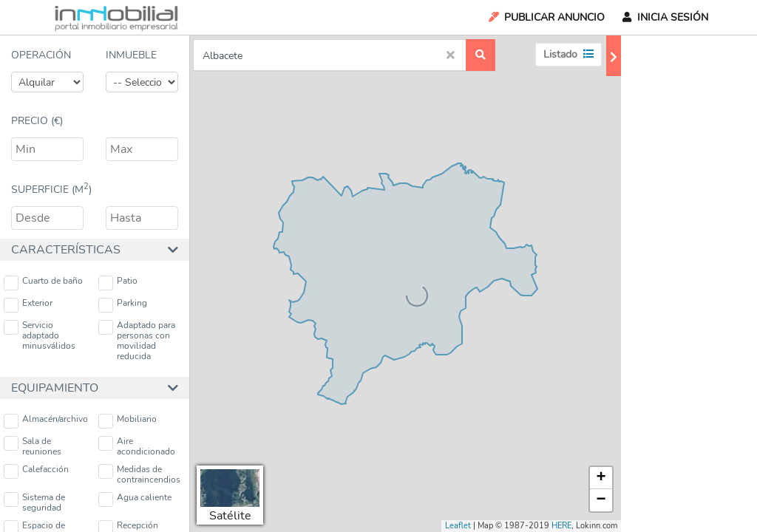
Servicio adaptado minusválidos (40, 335)
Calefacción (36, 471)
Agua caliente (135, 499)
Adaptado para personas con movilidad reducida (137, 341)
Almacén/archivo (46, 421)
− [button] (601, 500)
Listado (568, 54)
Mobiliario (128, 421)
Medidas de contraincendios (139, 474)
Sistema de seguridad (34, 502)
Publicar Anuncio (546, 17)
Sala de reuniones (33, 446)
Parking (123, 305)
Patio (118, 283)
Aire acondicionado (137, 446)
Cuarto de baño (43, 283)
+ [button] (601, 478)
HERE (561, 526)
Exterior (28, 305)
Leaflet (458, 526)
